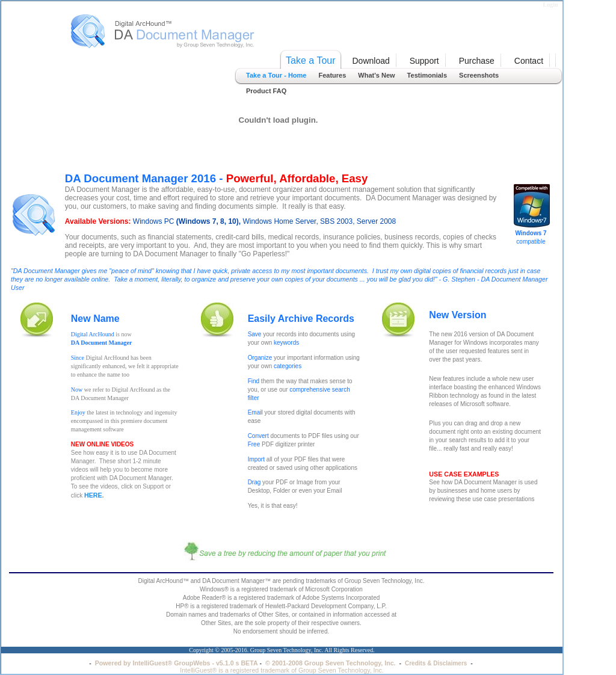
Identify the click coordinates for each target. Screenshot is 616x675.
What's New (376, 75)
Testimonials (427, 75)
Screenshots (479, 75)
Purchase (477, 61)
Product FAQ (266, 91)
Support (424, 61)
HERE (93, 495)
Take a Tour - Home (276, 75)
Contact (529, 61)
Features (332, 75)
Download (371, 61)
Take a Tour (310, 60)
